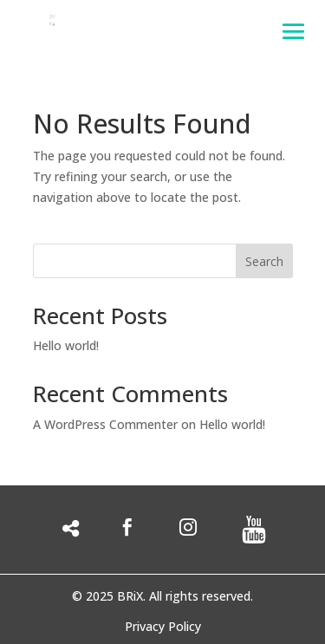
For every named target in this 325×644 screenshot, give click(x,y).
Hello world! (66, 345)
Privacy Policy (163, 628)
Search (264, 261)
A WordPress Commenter (105, 424)
